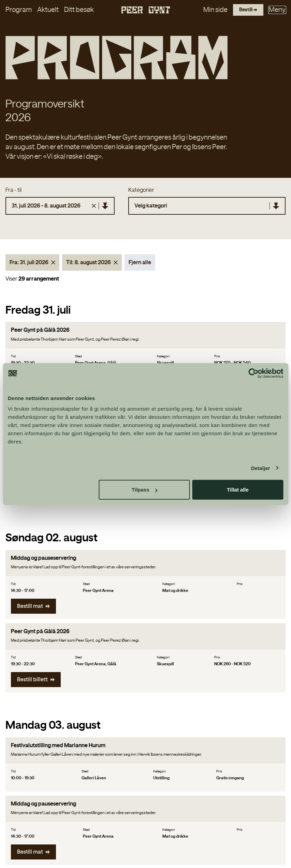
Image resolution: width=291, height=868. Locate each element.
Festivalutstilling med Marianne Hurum (58, 737)
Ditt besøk (79, 11)
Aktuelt (48, 11)
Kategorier (141, 182)
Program (19, 11)
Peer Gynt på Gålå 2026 (40, 322)
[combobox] (134, 197)
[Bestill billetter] (247, 11)
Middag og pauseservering (43, 550)
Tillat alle (238, 490)
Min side (214, 11)
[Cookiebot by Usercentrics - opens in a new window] (253, 373)
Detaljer (261, 468)
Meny (277, 11)
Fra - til (13, 182)
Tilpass (144, 490)
